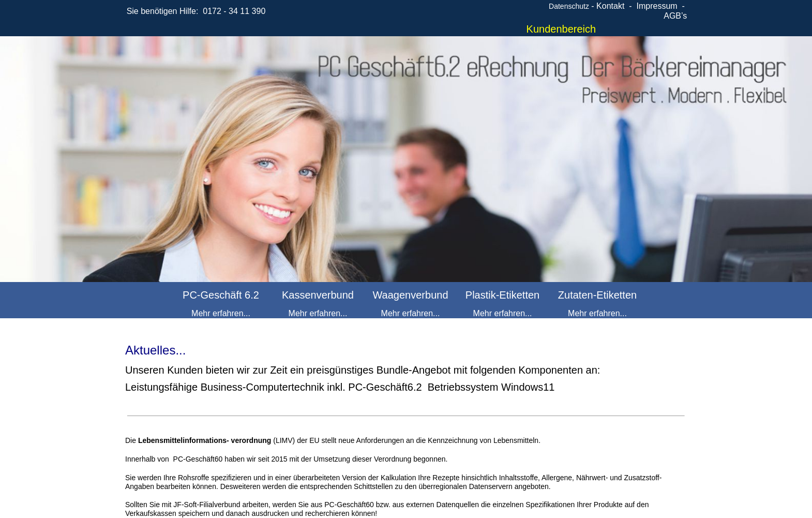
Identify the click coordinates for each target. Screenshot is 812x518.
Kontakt (610, 6)
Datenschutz (569, 6)
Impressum (657, 6)
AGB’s (675, 16)
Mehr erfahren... (221, 313)
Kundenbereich (561, 29)
